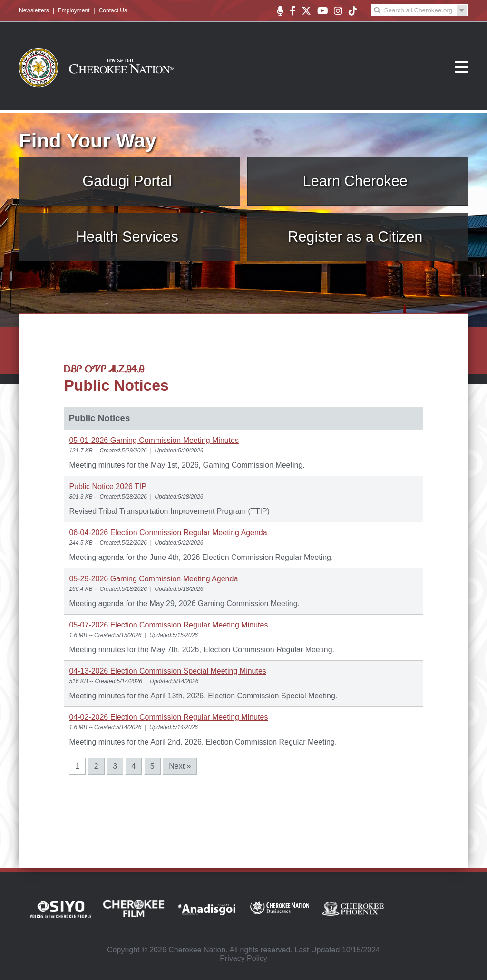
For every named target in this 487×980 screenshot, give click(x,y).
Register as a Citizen (355, 237)
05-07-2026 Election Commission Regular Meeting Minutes (168, 625)
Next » (180, 766)
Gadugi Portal (127, 181)
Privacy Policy (243, 958)
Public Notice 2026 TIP (107, 486)
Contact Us (113, 10)
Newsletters (34, 10)
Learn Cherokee (355, 181)
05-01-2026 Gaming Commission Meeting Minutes (154, 440)
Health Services (127, 237)
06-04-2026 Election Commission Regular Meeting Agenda (168, 533)
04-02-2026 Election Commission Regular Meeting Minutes (168, 717)
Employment (74, 10)
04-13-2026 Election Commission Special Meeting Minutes (167, 671)
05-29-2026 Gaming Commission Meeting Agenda (153, 579)
